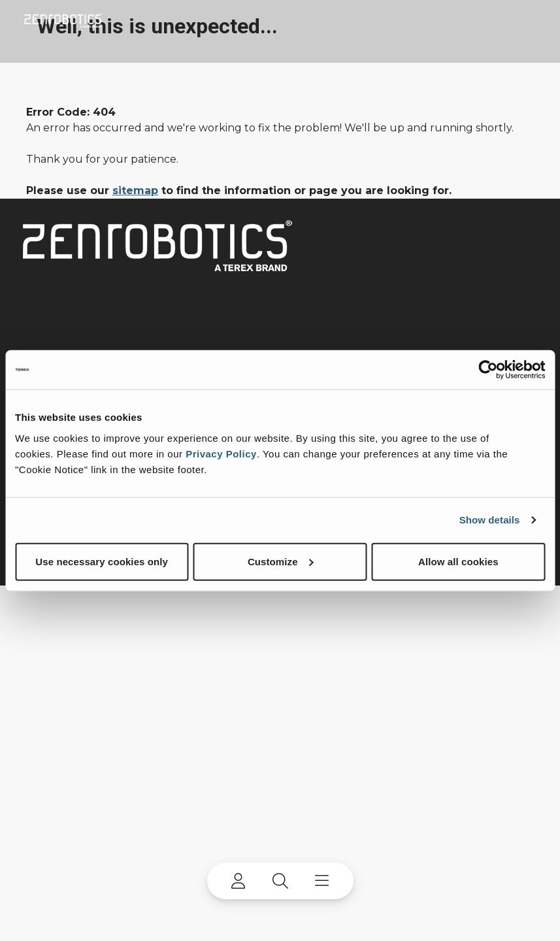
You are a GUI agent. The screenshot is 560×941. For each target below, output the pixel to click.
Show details (490, 520)
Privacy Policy (221, 453)
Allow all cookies (458, 561)
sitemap (135, 190)
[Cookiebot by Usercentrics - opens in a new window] (488, 370)
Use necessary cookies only (102, 561)
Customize (281, 561)
